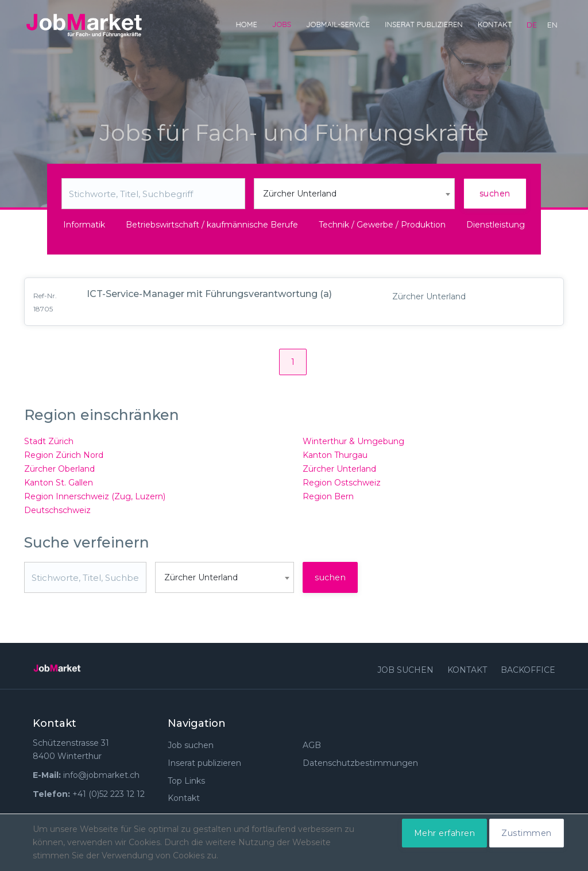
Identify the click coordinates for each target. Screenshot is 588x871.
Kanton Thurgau (335, 455)
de (532, 25)
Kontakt (495, 24)
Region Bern (328, 496)
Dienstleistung (496, 225)
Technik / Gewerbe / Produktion (382, 225)
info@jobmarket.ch (101, 775)
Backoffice (528, 670)
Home (246, 24)
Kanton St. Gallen (59, 483)
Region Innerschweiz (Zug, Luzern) (95, 496)
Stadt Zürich (49, 441)
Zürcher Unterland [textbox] (300, 194)
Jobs (282, 24)
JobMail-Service (338, 24)
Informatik (84, 225)
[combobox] (354, 194)
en (552, 25)
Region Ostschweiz (342, 483)
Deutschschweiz (57, 510)
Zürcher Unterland (339, 469)
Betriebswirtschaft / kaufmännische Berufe (212, 225)
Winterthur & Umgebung (353, 441)
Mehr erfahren (445, 833)
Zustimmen (527, 833)
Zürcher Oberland (59, 469)
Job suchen (405, 670)
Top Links (186, 781)
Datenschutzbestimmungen (360, 763)
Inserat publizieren (424, 24)
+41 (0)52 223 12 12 (109, 794)
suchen (495, 194)
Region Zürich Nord (64, 455)
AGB (312, 745)
